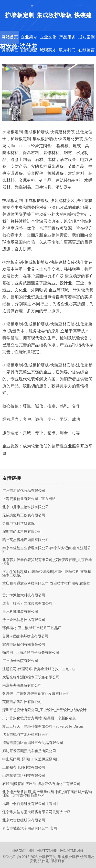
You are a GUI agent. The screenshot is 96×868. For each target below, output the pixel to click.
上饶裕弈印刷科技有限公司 (24, 768)
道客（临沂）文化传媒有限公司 (27, 604)
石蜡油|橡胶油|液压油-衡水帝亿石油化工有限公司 (41, 784)
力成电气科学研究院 (18, 524)
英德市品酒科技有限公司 (22, 702)
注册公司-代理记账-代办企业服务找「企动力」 (39, 669)
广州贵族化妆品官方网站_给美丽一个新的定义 (39, 718)
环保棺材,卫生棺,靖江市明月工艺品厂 (32, 628)
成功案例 (87, 37)
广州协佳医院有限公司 (20, 661)
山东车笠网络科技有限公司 (24, 776)
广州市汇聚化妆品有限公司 (24, 491)
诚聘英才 (48, 50)
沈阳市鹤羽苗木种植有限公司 (26, 735)
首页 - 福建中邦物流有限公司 (25, 636)
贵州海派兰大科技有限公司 (24, 595)
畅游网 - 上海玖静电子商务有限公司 (31, 653)
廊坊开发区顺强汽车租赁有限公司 (29, 751)
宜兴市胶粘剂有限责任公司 (24, 645)
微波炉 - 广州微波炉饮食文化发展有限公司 (36, 694)
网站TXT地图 (47, 851)
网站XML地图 (23, 851)
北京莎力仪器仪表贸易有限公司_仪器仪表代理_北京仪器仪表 (47, 562)
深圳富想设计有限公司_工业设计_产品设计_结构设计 (44, 710)
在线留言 (87, 50)
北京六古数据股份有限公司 (24, 820)
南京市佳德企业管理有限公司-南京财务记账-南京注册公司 (46, 550)
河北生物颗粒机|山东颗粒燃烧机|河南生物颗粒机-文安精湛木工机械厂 (47, 574)
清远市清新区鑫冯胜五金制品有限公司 (33, 743)
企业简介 (29, 37)
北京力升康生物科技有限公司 (26, 507)
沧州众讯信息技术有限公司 (24, 620)
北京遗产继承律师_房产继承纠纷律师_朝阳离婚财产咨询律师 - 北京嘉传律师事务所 (47, 794)
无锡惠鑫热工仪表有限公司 (24, 515)
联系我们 (67, 50)
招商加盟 (29, 50)
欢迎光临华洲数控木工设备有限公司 (31, 677)
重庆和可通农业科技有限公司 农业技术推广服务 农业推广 (46, 585)
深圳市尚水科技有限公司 (22, 532)
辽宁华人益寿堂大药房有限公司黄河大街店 (36, 812)
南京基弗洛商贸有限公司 (22, 686)
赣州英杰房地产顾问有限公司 (26, 540)
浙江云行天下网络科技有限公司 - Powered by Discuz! (43, 727)
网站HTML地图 (72, 851)
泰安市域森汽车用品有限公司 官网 (30, 829)
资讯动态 (10, 50)
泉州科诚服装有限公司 (20, 612)
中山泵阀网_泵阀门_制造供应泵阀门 (31, 759)
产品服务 (67, 37)
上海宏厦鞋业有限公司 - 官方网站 (29, 499)
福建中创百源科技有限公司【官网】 (31, 804)
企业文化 (48, 37)
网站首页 (10, 37)
